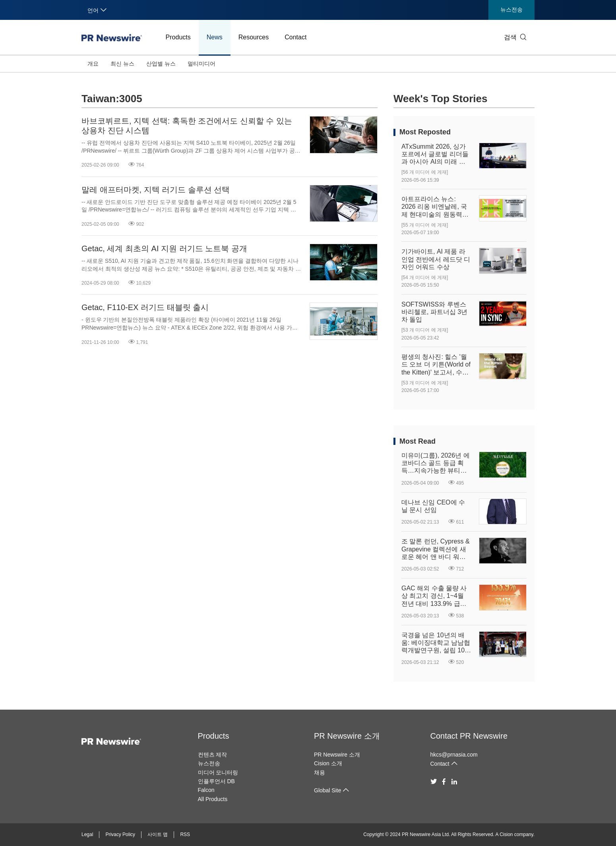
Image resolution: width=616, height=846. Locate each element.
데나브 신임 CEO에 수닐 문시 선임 (433, 506)
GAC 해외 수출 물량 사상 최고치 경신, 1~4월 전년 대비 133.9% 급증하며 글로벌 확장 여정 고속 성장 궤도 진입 (434, 596)
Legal (87, 834)
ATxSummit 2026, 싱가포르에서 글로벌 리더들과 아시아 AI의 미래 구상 (435, 154)
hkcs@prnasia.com (454, 755)
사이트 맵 (158, 834)
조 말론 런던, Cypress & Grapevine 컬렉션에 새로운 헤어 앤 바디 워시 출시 (436, 549)
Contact (295, 37)
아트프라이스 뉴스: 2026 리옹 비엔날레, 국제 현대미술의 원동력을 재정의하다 (435, 207)
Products (178, 37)
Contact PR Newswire (469, 736)
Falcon (206, 790)
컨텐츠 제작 (213, 755)
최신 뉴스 (122, 64)
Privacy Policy (120, 834)
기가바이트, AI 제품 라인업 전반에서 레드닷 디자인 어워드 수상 (436, 259)
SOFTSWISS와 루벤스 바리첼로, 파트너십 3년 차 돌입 (434, 312)
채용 (320, 772)
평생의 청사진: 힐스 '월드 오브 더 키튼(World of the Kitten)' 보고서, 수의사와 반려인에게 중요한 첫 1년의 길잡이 (436, 365)
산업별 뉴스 (161, 64)
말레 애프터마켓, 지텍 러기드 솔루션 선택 (156, 190)
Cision (506, 834)
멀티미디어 (201, 64)
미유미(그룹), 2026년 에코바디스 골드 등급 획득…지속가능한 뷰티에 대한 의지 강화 (436, 463)
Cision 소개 (328, 763)
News (215, 37)
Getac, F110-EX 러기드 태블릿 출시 (145, 307)
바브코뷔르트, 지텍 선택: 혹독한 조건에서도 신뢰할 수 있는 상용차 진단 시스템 (187, 126)
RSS (185, 834)
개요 (93, 64)
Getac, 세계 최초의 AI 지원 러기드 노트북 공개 (164, 248)
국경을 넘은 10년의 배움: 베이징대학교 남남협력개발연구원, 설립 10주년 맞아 (436, 643)
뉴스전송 (511, 10)
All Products (213, 799)
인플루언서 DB (216, 781)
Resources (254, 37)
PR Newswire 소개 (347, 736)
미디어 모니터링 (218, 772)
